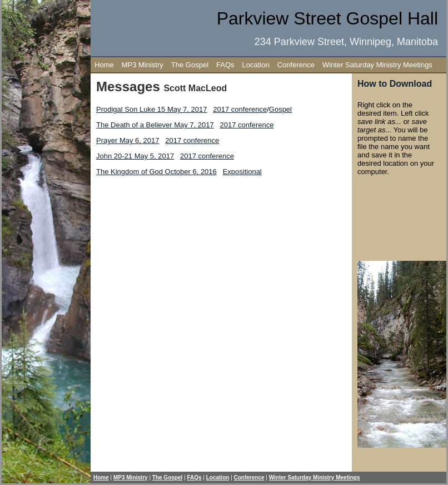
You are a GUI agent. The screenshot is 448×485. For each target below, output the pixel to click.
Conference (296, 65)
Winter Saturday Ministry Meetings (377, 65)
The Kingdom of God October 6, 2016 (156, 172)
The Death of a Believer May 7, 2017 (155, 125)
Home (104, 65)
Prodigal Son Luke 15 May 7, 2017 (151, 109)
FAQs (225, 65)
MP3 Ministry (143, 65)
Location (256, 65)
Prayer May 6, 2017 (128, 140)
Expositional (242, 172)
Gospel (280, 109)
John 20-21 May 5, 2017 (135, 156)
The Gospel (190, 65)
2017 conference (240, 109)
